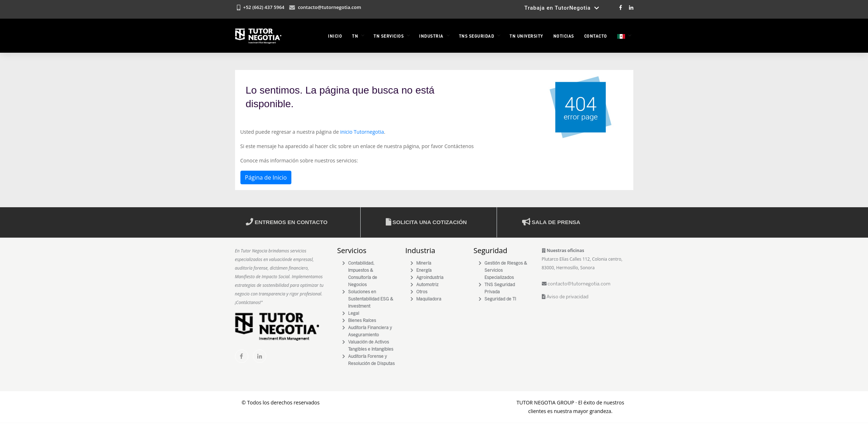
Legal (354, 314)
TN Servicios (389, 36)
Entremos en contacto (287, 222)
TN (355, 36)
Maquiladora (429, 299)
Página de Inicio (266, 177)
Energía (424, 271)
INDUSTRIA (431, 36)
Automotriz (427, 285)
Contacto (596, 36)
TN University (526, 36)
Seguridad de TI (500, 299)
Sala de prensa (551, 222)
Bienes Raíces (362, 321)
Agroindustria (430, 278)
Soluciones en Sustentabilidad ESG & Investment (371, 299)
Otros (422, 292)
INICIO (335, 36)
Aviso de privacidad (565, 297)
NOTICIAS (564, 36)
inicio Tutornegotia (362, 132)
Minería (424, 263)
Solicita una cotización (426, 222)
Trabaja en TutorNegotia (562, 8)
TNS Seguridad (477, 36)
